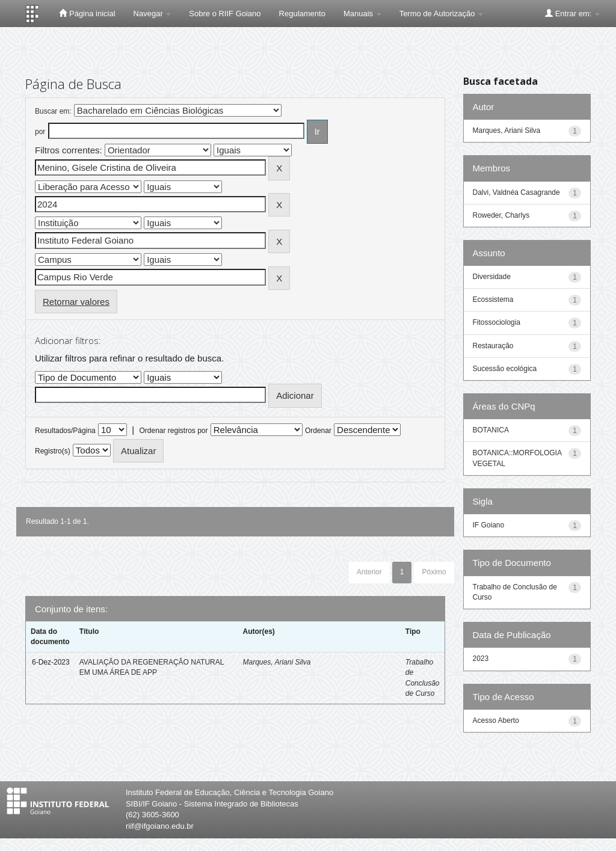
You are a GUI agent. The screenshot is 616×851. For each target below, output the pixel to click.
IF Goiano (489, 525)
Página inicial (87, 13)
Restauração (493, 346)
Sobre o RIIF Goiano (225, 14)
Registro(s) (53, 451)
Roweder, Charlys (501, 215)
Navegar (152, 14)
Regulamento (302, 14)
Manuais (362, 14)
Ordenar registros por (173, 431)
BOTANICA (491, 430)
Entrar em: (572, 13)
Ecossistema (493, 300)
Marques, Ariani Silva (276, 662)
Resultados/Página (65, 431)
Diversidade (492, 277)
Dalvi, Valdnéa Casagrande (516, 192)
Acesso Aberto (496, 720)
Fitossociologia (497, 322)
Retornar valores (76, 302)
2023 (481, 659)
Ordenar (318, 431)
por (40, 132)
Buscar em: (53, 111)
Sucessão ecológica (505, 369)
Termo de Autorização (441, 14)
